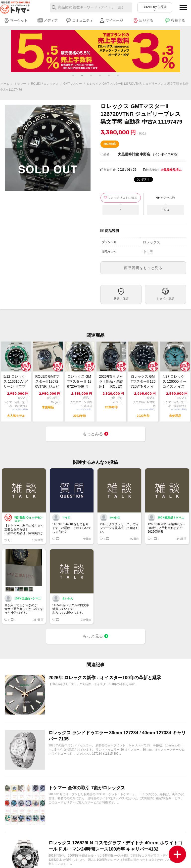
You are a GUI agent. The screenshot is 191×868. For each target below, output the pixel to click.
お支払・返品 (165, 299)
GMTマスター (73, 84)
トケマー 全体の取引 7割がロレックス (87, 788)
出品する (143, 20)
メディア (48, 20)
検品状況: (152, 170)
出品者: (105, 154)
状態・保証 (121, 299)
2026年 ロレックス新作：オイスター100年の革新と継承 (105, 678)
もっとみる (95, 434)
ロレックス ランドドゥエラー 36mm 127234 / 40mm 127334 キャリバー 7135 (117, 736)
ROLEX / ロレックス (45, 84)
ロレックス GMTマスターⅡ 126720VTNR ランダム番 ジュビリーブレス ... (80, 382)
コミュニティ (79, 20)
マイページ (111, 20)
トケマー (20, 84)
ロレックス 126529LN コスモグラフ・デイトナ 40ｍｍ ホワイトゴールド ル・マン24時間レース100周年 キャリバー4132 (115, 846)
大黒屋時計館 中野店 (134, 154)
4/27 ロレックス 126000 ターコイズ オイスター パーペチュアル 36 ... (175, 382)
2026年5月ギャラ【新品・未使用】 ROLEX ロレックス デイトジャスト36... (111, 382)
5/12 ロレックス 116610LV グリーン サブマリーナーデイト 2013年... (16, 382)
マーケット (16, 20)
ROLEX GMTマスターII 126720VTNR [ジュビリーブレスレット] (48, 382)
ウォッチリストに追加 (122, 198)
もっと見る (95, 636)
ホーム (5, 84)
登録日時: (110, 170)
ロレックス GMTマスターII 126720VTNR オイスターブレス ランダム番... (143, 382)
